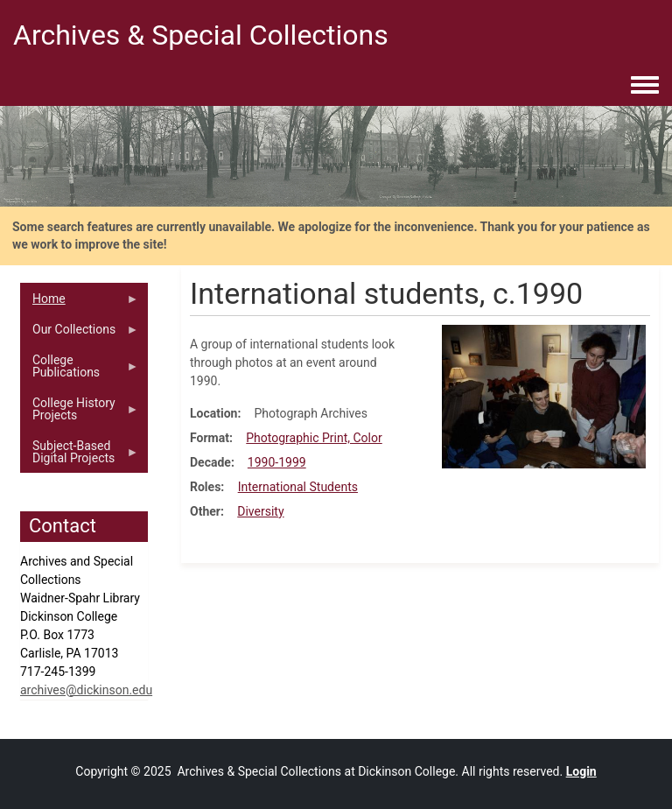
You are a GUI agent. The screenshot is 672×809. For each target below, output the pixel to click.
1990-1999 (277, 462)
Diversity (260, 511)
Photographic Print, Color (314, 438)
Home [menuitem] (80, 303)
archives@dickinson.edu (86, 690)
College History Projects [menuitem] (80, 413)
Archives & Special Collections (201, 35)
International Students (298, 487)
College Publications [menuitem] (80, 370)
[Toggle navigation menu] (645, 86)
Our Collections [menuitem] (80, 334)
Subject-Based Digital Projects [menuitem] (80, 456)
